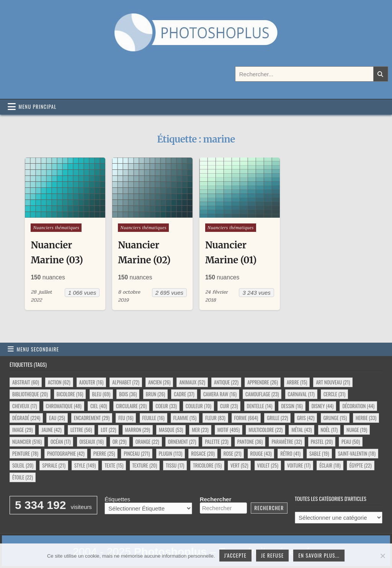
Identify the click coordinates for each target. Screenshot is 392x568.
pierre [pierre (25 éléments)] (104, 453)
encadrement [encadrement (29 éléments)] (92, 418)
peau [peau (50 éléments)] (351, 442)
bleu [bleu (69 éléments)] (101, 394)
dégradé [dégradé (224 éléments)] (26, 418)
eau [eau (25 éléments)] (57, 418)
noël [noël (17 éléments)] (329, 430)
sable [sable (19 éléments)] (319, 453)
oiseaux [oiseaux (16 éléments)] (92, 442)
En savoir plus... (319, 555)
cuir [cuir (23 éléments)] (229, 406)
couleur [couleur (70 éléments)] (198, 406)
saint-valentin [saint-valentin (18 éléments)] (357, 453)
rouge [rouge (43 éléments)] (261, 453)
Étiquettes (117, 499)
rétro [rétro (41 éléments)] (290, 453)
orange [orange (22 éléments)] (147, 442)
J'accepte (235, 555)
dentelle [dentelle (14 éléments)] (260, 406)
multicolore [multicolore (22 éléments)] (265, 430)
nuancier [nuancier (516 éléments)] (27, 442)
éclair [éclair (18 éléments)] (330, 465)
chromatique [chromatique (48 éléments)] (64, 406)
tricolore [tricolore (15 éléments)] (207, 465)
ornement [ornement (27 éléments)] (182, 442)
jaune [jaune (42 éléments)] (51, 430)
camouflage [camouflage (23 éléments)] (262, 394)
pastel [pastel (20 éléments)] (322, 442)
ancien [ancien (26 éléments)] (159, 382)
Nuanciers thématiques (56, 228)
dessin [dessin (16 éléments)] (292, 406)
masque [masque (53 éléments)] (171, 430)
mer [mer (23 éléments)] (200, 430)
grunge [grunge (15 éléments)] (335, 418)
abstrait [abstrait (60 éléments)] (26, 382)
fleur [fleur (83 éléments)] (215, 418)
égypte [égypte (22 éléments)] (361, 465)
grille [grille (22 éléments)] (277, 418)
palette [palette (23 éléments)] (216, 442)
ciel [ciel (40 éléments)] (99, 406)
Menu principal (38, 107)
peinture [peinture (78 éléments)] (25, 453)
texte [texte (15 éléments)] (114, 465)
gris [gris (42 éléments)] (306, 418)
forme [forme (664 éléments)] (246, 418)
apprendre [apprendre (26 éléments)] (263, 382)
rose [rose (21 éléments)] (233, 453)
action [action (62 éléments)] (59, 382)
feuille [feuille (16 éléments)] (154, 418)
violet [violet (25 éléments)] (268, 465)
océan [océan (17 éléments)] (60, 442)
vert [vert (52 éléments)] (239, 465)
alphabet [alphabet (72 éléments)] (126, 382)
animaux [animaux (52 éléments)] (192, 382)
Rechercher (216, 499)
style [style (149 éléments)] (85, 465)
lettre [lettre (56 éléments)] (81, 430)
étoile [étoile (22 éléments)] (23, 477)
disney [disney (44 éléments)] (323, 406)
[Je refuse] (382, 556)
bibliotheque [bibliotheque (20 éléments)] (30, 394)
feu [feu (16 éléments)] (126, 418)
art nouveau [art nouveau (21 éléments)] (333, 382)
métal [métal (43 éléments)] (301, 430)
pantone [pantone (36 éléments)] (250, 442)
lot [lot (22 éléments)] (108, 430)
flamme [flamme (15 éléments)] (185, 418)
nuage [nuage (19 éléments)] (357, 430)
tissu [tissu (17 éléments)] (175, 465)
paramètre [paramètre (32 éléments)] (287, 442)
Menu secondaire (38, 349)
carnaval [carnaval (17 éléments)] (301, 394)
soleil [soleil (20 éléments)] (23, 465)
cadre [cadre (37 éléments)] (184, 394)
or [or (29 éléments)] (120, 442)
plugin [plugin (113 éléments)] (171, 453)
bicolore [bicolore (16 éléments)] (70, 394)
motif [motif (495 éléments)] (229, 430)
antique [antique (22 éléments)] (226, 382)
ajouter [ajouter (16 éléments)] (91, 382)
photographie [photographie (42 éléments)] (66, 453)
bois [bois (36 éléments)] (128, 394)
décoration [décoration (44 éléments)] (358, 406)
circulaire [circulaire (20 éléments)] (131, 406)
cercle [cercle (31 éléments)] (334, 394)
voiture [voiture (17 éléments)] (299, 465)
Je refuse (273, 555)
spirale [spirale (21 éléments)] (54, 465)
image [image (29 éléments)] (22, 430)
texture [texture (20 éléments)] (145, 465)
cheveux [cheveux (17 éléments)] (24, 406)
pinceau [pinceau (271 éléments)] (137, 453)
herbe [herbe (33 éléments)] (366, 418)
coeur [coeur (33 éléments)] (166, 406)
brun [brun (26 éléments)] (155, 394)
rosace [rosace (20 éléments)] (203, 453)
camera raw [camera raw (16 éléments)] (220, 394)
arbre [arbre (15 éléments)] (297, 382)
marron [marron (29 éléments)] (138, 430)
